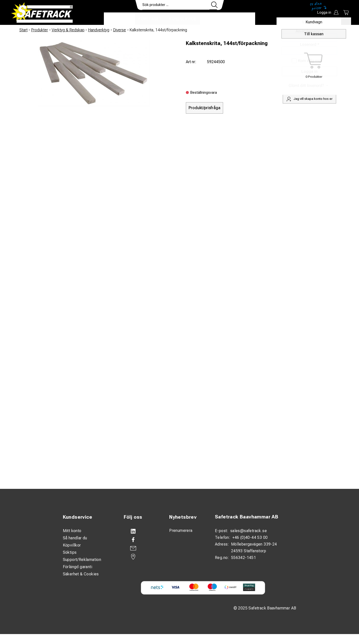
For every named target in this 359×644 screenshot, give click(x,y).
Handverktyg (99, 30)
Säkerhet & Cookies (81, 574)
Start (23, 30)
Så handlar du (75, 538)
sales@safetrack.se (249, 531)
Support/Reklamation (82, 560)
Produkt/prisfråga (204, 108)
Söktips (70, 552)
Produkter (119, 19)
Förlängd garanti (78, 567)
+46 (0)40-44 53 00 (250, 537)
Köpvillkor (72, 545)
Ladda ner (241, 19)
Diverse (120, 30)
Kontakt (213, 19)
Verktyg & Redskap (68, 30)
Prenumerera (181, 530)
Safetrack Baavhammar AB (247, 517)
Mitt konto (72, 531)
